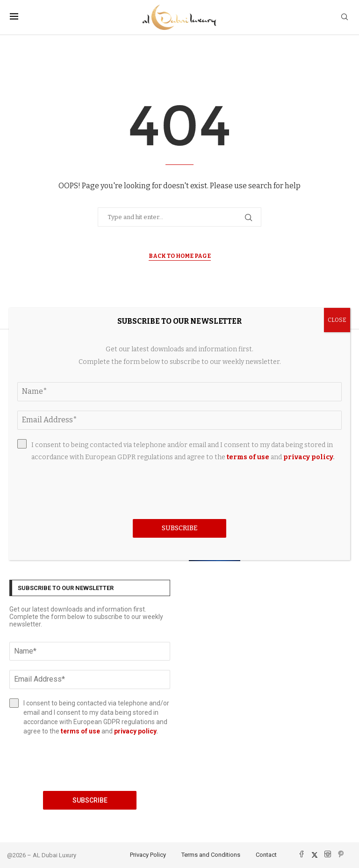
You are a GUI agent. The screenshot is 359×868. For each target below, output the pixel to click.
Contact (266, 855)
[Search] (345, 18)
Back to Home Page (180, 256)
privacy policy (135, 731)
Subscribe (90, 800)
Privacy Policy (148, 855)
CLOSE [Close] (337, 320)
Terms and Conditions (211, 855)
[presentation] (90, 763)
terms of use (80, 731)
